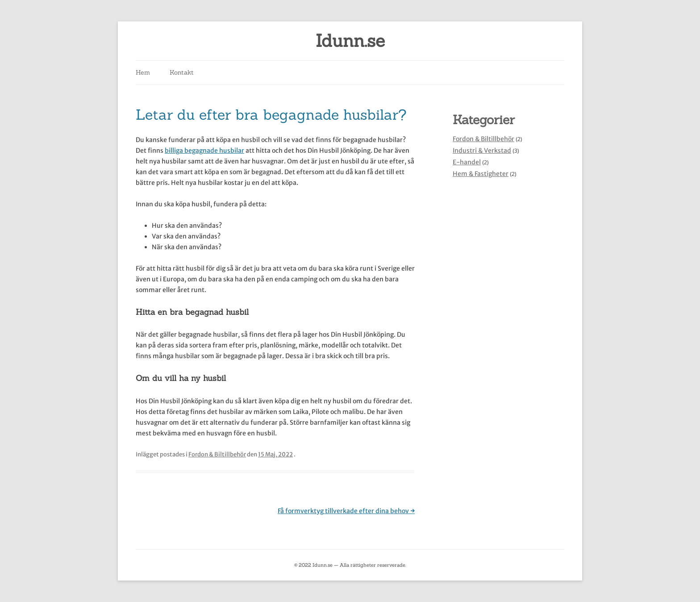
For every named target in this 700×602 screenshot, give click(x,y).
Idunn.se (350, 41)
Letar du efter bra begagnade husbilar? (271, 115)
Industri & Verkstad (482, 150)
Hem (143, 72)
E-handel (467, 162)
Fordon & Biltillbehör (217, 454)
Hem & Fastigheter (481, 174)
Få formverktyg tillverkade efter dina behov (346, 511)
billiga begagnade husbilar (204, 150)
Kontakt (182, 72)
